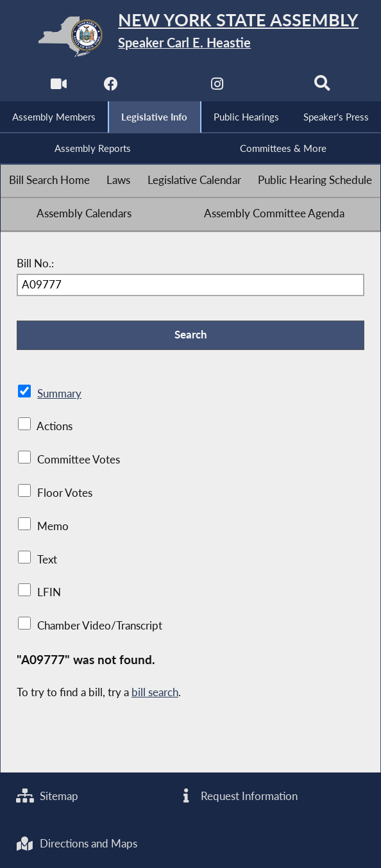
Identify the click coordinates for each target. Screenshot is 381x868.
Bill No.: (35, 263)
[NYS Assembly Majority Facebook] (111, 87)
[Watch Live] (59, 87)
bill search (155, 692)
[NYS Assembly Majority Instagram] (217, 87)
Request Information (237, 796)
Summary (59, 394)
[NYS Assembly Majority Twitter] (164, 87)
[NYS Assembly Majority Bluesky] (270, 87)
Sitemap (47, 796)
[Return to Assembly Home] (191, 36)
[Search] (322, 87)
